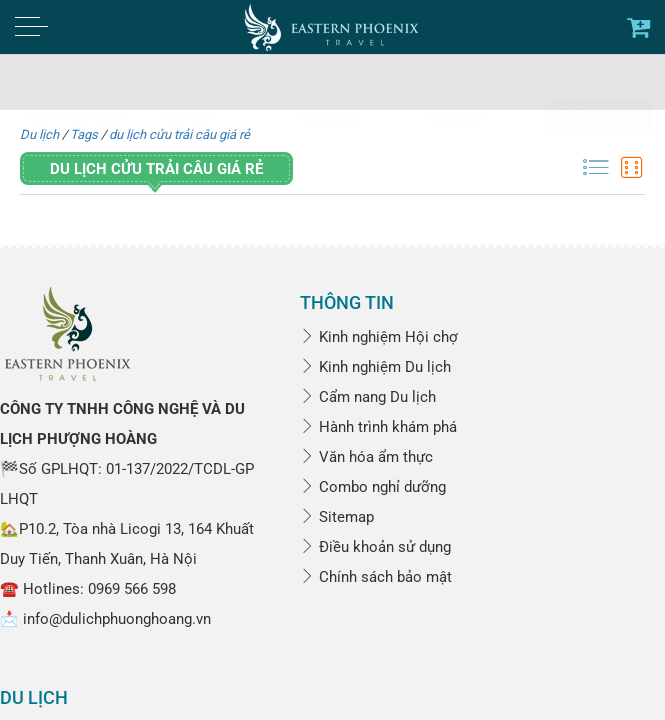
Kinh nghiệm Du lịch (375, 367)
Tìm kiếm (599, 78)
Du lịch (39, 134)
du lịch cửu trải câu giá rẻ (179, 134)
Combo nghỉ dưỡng (373, 487)
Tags (84, 134)
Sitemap (337, 517)
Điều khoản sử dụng (375, 547)
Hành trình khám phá (378, 427)
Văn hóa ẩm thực (366, 457)
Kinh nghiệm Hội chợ (379, 337)
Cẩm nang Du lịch (368, 397)
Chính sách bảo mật (376, 577)
